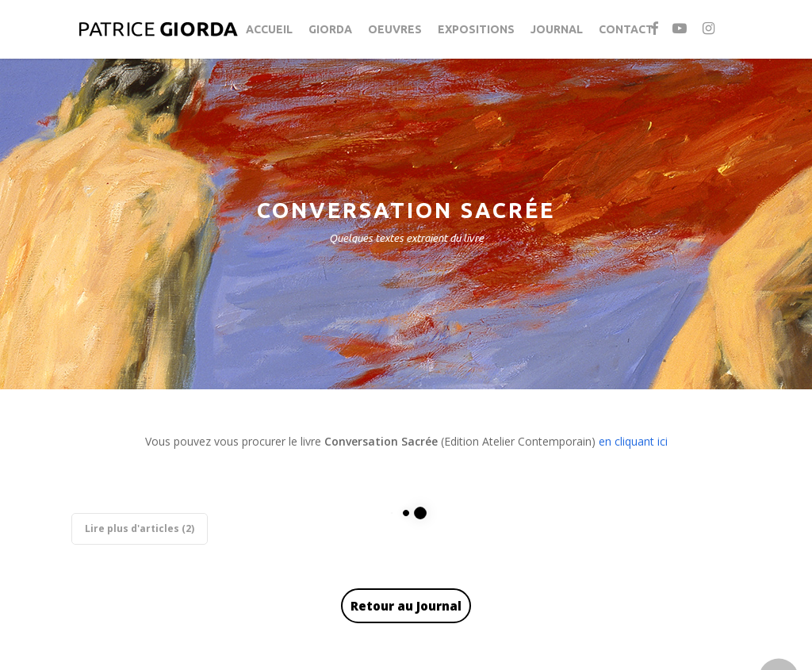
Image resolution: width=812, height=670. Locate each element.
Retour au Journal (406, 606)
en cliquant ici (633, 441)
